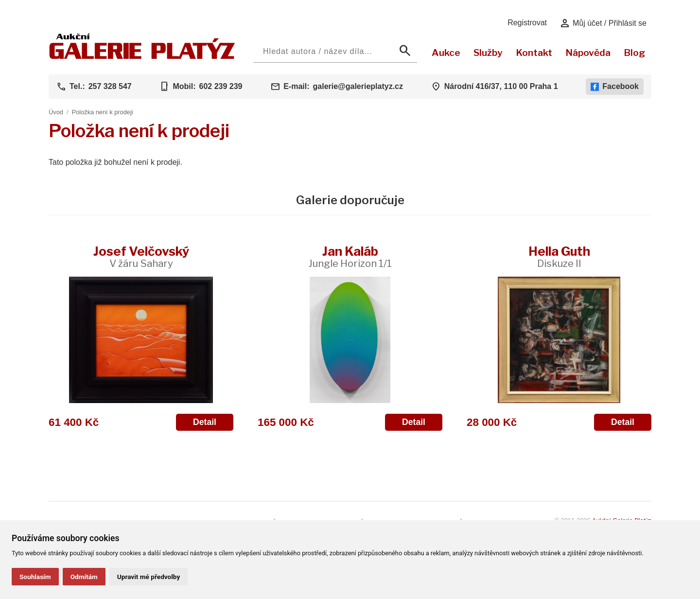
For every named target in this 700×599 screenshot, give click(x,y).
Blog (634, 53)
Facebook (615, 87)
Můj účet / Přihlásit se (603, 23)
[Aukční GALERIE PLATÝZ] (142, 57)
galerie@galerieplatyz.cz (358, 86)
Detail (205, 422)
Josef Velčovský (141, 256)
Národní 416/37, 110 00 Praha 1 (501, 86)
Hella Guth (559, 256)
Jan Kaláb (350, 256)
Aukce (446, 53)
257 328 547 (110, 86)
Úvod (56, 112)
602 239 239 (220, 86)
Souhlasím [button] (35, 577)
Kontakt (534, 53)
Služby (488, 53)
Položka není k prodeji (103, 112)
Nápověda (588, 53)
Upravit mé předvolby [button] (149, 577)
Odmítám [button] (84, 577)
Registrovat (527, 23)
